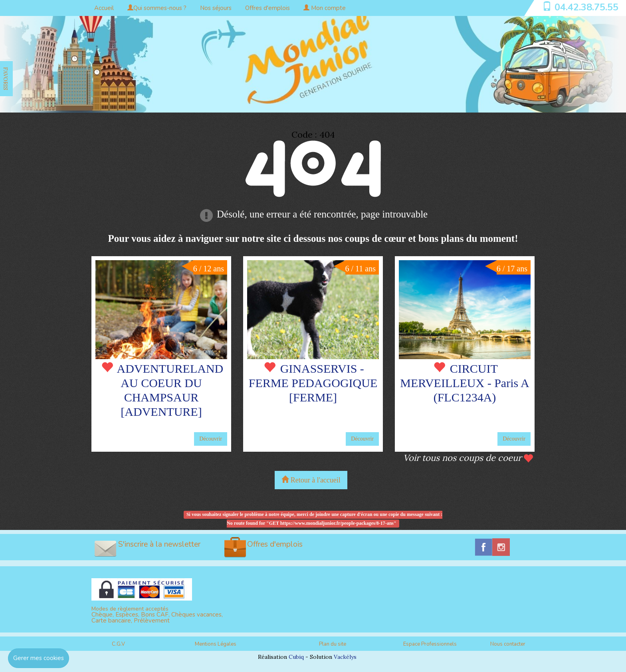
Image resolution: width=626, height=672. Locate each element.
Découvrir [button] (211, 439)
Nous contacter (508, 644)
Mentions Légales (216, 644)
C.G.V (118, 644)
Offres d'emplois (267, 8)
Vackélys (345, 657)
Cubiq (296, 657)
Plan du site (333, 644)
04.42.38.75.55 (586, 7)
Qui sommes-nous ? (157, 8)
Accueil (104, 8)
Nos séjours (216, 8)
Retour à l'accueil (311, 480)
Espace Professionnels (430, 644)
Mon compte (325, 8)
